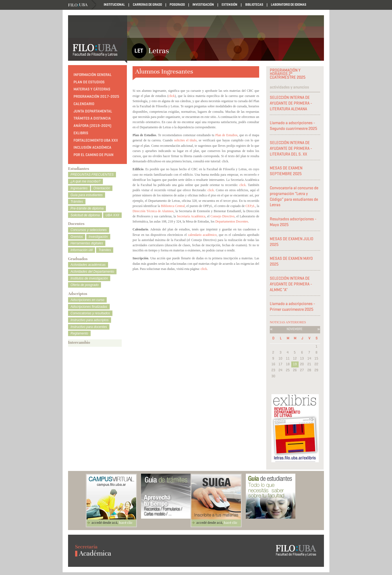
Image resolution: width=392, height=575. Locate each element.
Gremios (77, 237)
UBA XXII (112, 215)
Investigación (203, 4)
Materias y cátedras (92, 89)
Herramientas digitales (87, 243)
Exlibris (81, 133)
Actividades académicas (88, 265)
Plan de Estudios (226, 135)
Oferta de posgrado (85, 285)
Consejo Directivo (222, 216)
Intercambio (79, 342)
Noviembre (295, 329)
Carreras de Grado (147, 4)
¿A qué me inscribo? (85, 181)
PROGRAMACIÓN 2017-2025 (96, 97)
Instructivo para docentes (89, 327)
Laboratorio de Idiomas (289, 4)
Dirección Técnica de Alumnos (153, 211)
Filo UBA (82, 5)
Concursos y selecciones (89, 230)
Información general (93, 75)
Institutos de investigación (89, 278)
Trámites (77, 202)
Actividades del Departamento (92, 272)
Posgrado (177, 4)
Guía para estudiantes (87, 195)
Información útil (82, 250)
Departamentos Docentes (232, 221)
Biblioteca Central (173, 206)
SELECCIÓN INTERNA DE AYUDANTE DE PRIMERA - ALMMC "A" (291, 284)
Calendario (84, 104)
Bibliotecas (254, 4)
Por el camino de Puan (94, 155)
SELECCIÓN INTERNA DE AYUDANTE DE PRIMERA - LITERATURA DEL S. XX (291, 148)
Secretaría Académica (191, 216)
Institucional (114, 4)
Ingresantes (79, 188)
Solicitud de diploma (85, 215)
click (172, 96)
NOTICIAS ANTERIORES (288, 322)
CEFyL (250, 206)
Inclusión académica (92, 147)
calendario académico (202, 235)
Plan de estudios (89, 82)
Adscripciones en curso (87, 300)
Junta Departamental (93, 111)
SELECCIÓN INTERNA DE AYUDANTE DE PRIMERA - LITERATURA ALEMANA (291, 103)
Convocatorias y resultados (90, 313)
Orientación (102, 188)
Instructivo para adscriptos (90, 320)
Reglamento (79, 333)
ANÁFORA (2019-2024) (92, 126)
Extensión (229, 4)
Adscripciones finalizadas (89, 307)
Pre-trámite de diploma (87, 208)
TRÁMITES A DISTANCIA (92, 118)
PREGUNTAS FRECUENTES (92, 175)
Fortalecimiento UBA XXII (96, 140)
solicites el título (186, 140)
